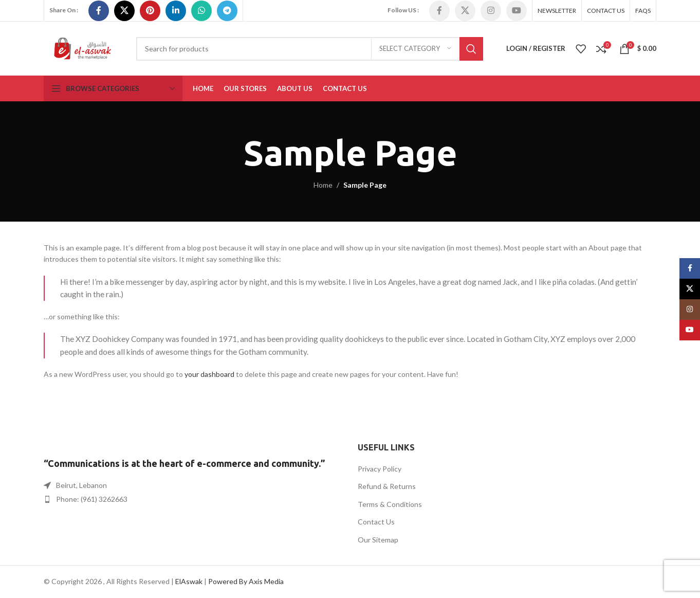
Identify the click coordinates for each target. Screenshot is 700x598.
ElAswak (189, 581)
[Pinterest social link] (150, 11)
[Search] (310, 49)
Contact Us (376, 522)
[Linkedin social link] (176, 11)
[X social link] (124, 11)
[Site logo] (82, 48)
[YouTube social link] (517, 11)
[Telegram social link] (227, 11)
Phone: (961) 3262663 (92, 499)
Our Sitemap (378, 540)
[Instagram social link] (491, 11)
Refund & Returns (387, 486)
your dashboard (209, 374)
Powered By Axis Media (246, 581)
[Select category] (415, 49)
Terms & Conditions (390, 504)
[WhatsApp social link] (201, 11)
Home (323, 185)
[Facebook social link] (99, 11)
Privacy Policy (380, 469)
